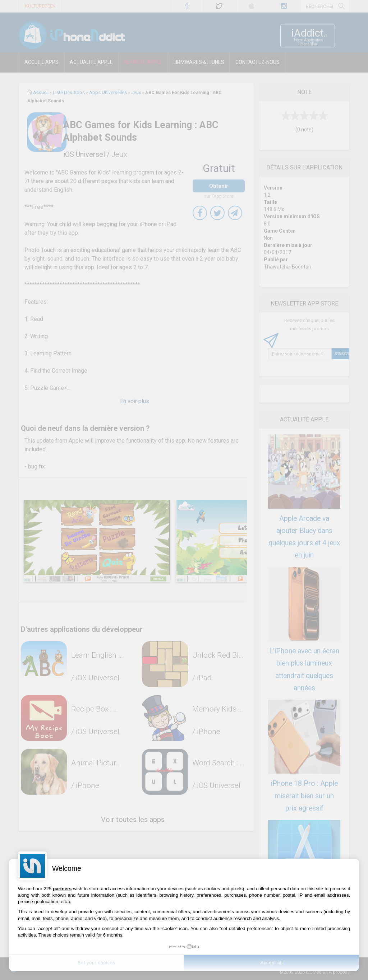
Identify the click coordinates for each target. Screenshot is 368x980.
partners (62, 889)
